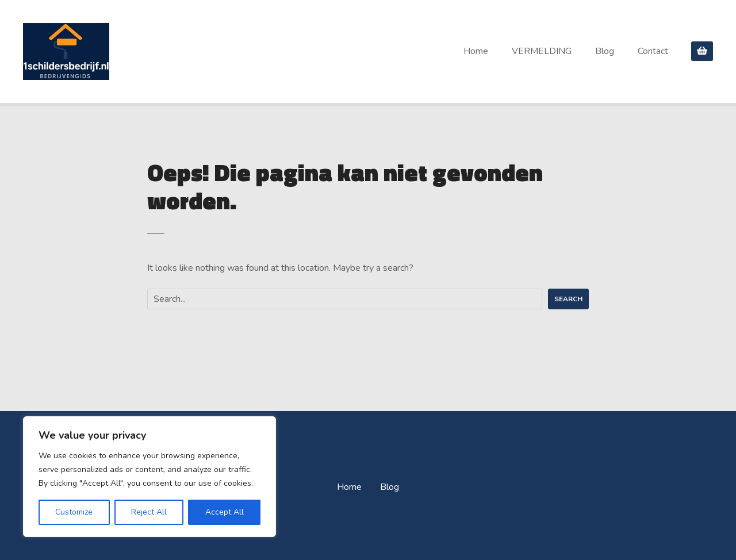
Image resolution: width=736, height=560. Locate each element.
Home (476, 51)
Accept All (225, 512)
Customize (74, 512)
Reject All (149, 512)
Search (568, 299)
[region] (149, 477)
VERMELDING (542, 51)
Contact (653, 51)
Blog (605, 51)
